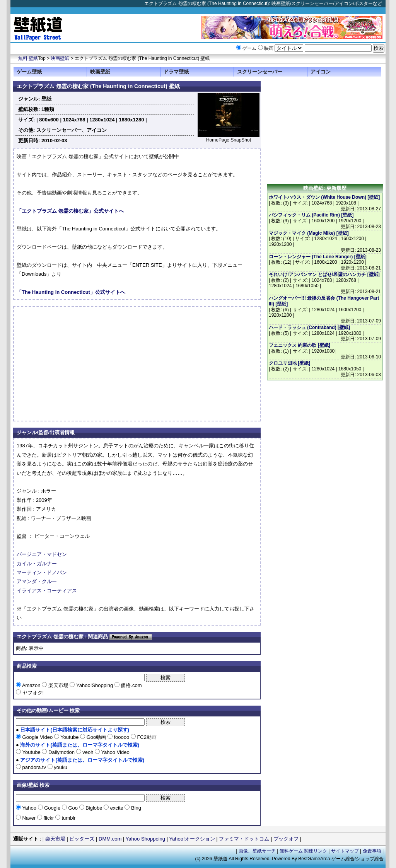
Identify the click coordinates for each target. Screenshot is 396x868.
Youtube (70, 737)
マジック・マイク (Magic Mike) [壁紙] (309, 233)
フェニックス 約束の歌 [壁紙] (300, 345)
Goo (73, 808)
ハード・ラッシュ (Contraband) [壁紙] (309, 327)
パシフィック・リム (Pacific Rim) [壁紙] (311, 215)
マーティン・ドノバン (42, 572)
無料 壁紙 (28, 58)
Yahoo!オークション (192, 839)
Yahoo (29, 808)
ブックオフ (286, 839)
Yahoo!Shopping (94, 685)
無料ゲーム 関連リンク (303, 851)
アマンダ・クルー (37, 581)
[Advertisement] (82, 364)
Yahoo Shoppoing (145, 839)
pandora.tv (34, 767)
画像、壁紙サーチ (257, 851)
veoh (88, 752)
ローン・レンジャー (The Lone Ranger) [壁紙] (318, 257)
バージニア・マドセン (42, 554)
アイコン (321, 72)
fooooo (122, 737)
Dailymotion (61, 752)
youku (60, 767)
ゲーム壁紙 (29, 72)
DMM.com (110, 839)
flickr (49, 818)
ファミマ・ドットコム (244, 839)
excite (117, 808)
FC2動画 (146, 737)
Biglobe (94, 808)
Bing (135, 808)
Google (52, 808)
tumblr (68, 818)
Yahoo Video (115, 752)
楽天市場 (58, 685)
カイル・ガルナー (37, 564)
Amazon (31, 685)
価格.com (131, 685)
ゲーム (249, 48)
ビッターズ (82, 839)
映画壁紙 (60, 58)
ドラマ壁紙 (176, 72)
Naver (29, 818)
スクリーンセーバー (260, 72)
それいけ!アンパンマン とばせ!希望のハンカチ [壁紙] (324, 275)
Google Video (38, 737)
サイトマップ (345, 851)
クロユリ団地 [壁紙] (289, 363)
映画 (269, 48)
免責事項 (372, 851)
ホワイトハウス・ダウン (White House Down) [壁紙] (324, 197)
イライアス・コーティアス (47, 591)
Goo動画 (96, 737)
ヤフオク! (32, 693)
